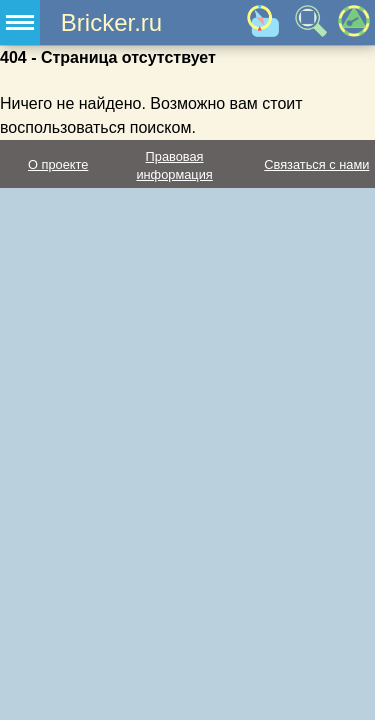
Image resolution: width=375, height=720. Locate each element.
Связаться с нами (316, 164)
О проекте (58, 164)
